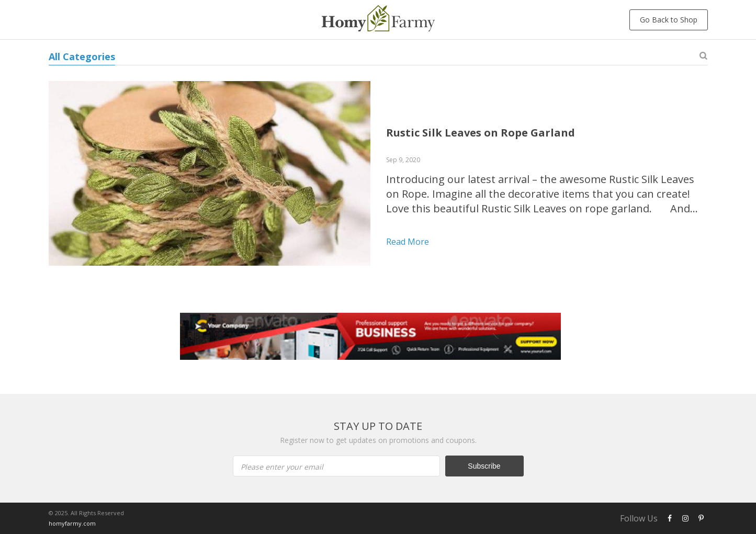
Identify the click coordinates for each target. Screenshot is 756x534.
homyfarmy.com (72, 523)
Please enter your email (282, 467)
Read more (408, 242)
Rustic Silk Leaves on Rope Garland (481, 133)
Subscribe (484, 466)
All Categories (82, 56)
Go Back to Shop (669, 20)
